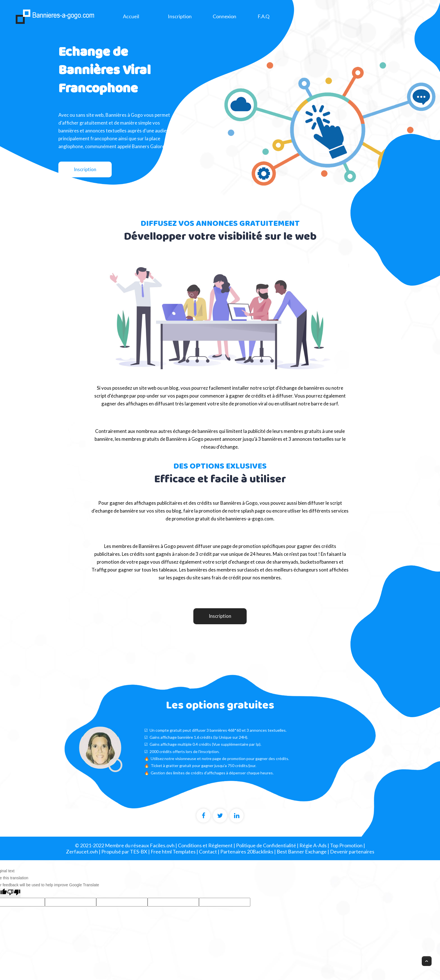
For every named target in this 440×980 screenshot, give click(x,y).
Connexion (224, 16)
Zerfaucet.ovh (82, 852)
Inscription (180, 16)
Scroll (427, 962)
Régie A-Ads (313, 845)
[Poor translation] (14, 893)
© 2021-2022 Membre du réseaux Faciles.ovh (125, 845)
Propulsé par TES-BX (124, 852)
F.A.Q (263, 16)
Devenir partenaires (352, 852)
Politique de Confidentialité (266, 845)
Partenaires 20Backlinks (247, 852)
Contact (208, 852)
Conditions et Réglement (205, 845)
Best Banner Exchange (302, 852)
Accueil (131, 16)
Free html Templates (173, 852)
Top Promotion (346, 845)
